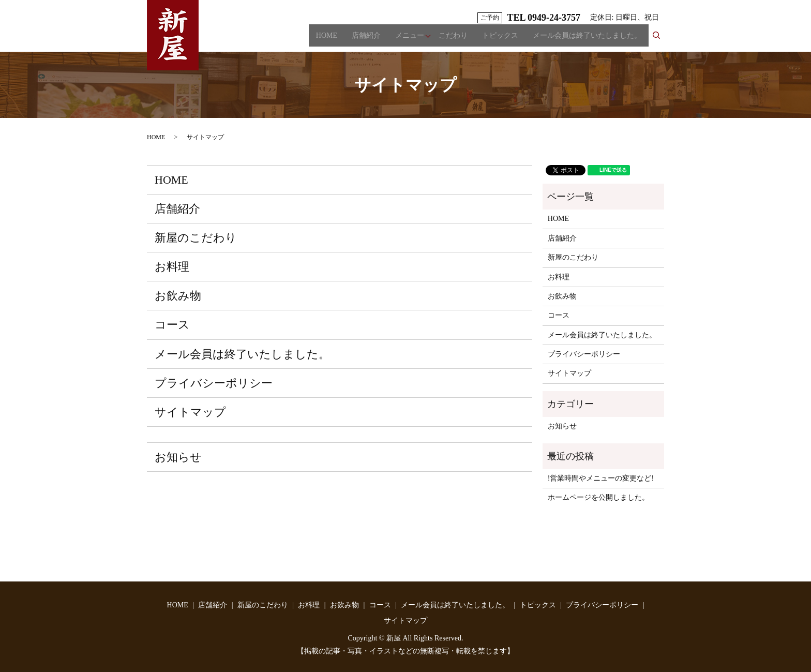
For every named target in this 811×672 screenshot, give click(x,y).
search (660, 39)
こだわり (453, 39)
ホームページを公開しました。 (598, 497)
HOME (327, 39)
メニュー (410, 39)
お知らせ (178, 457)
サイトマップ (190, 412)
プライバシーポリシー (214, 383)
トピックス (500, 39)
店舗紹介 (366, 39)
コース (172, 325)
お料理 (172, 267)
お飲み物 (178, 296)
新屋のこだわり (196, 238)
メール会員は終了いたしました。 (587, 39)
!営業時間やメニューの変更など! (601, 478)
